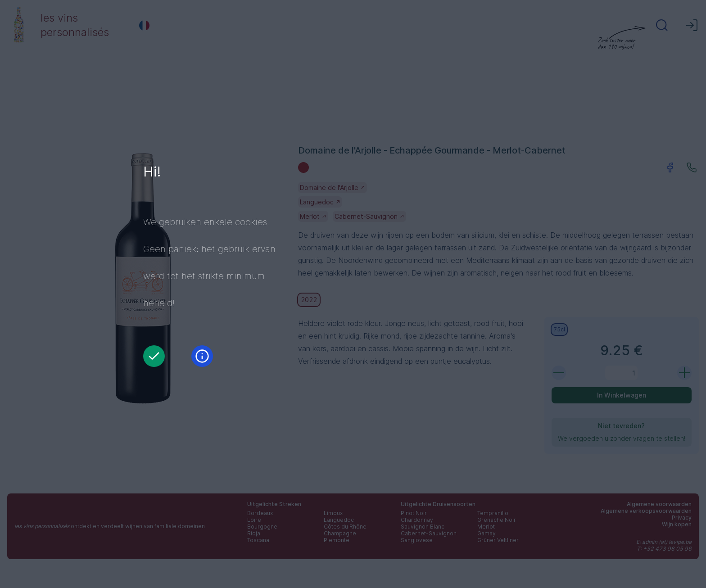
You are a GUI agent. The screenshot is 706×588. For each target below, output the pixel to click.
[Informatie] (202, 356)
